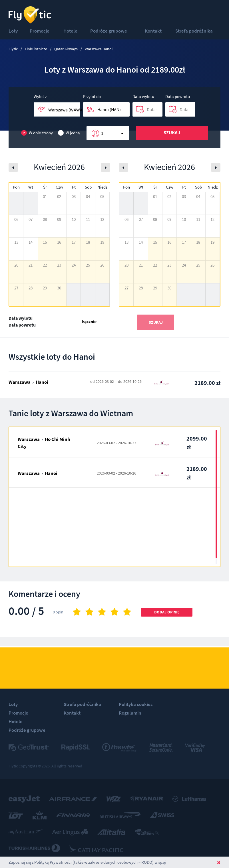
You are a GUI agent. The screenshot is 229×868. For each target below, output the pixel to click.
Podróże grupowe (109, 31)
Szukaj (172, 133)
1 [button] (102, 133)
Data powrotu (178, 96)
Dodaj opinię (167, 612)
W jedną (69, 133)
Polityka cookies (136, 704)
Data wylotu (143, 96)
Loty (13, 31)
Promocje (40, 31)
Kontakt (153, 31)
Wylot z (40, 96)
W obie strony (37, 133)
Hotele (70, 31)
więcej (160, 862)
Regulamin (130, 713)
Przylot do (92, 96)
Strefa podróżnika (194, 31)
